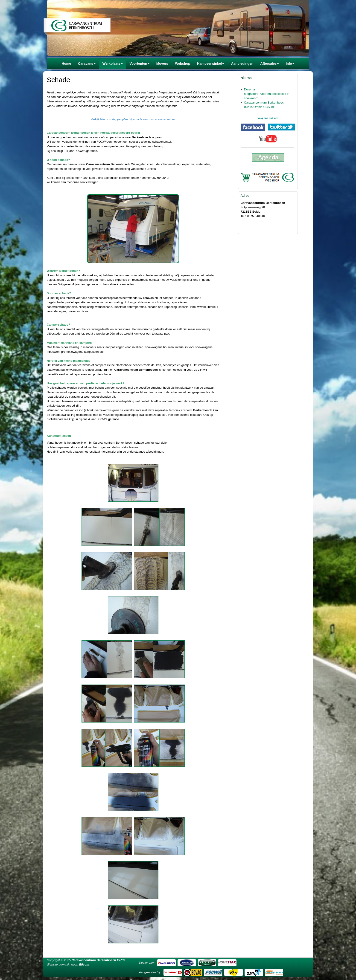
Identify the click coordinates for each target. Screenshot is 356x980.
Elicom (84, 964)
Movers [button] (162, 64)
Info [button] (290, 64)
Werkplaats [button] (113, 64)
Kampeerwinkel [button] (211, 64)
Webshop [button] (183, 64)
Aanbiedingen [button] (242, 64)
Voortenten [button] (140, 64)
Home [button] (66, 64)
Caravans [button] (87, 64)
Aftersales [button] (270, 64)
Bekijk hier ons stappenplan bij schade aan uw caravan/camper (133, 119)
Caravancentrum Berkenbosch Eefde (98, 960)
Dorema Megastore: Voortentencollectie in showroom (267, 94)
